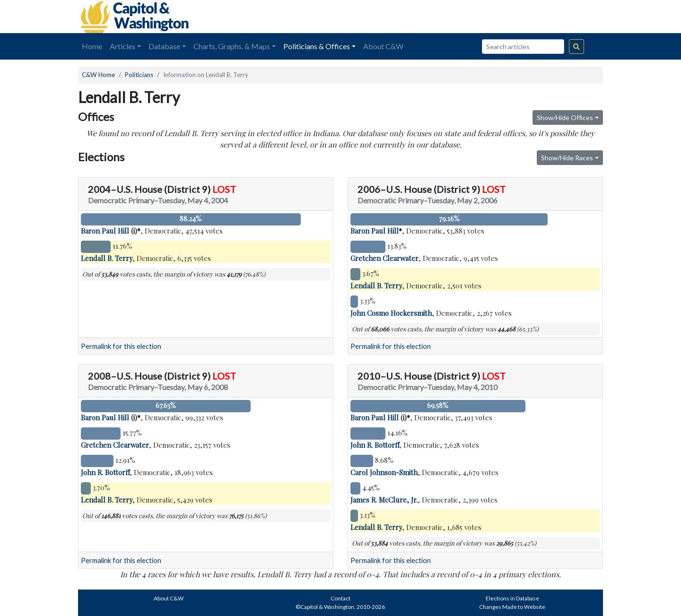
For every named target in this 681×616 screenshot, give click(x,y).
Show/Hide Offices (565, 117)
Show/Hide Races (567, 158)
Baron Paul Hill (105, 231)
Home (92, 46)
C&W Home (98, 75)
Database (164, 46)
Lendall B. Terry (107, 258)
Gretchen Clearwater (384, 258)
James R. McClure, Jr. (384, 500)
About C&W (383, 46)
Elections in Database (512, 598)
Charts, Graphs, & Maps (232, 46)
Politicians (139, 75)
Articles (122, 46)
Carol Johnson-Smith (384, 472)
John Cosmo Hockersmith (391, 313)
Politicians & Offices (317, 46)
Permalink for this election (121, 346)
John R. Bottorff (105, 472)
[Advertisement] (497, 17)
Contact (340, 598)
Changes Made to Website (512, 607)
